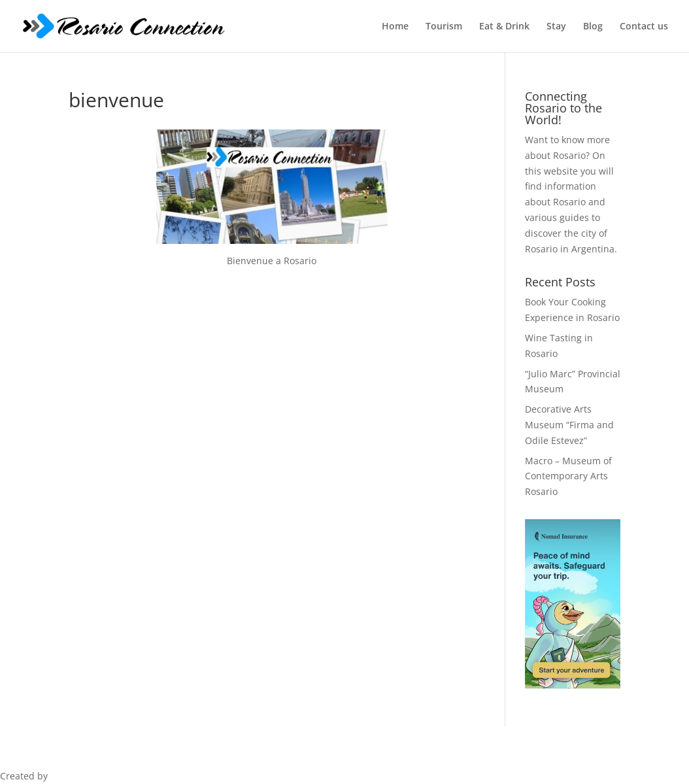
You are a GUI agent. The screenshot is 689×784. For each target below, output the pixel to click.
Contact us (644, 27)
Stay (556, 27)
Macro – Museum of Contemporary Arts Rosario (568, 476)
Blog (593, 27)
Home (395, 27)
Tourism (444, 27)
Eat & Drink (504, 27)
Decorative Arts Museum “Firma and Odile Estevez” (569, 425)
